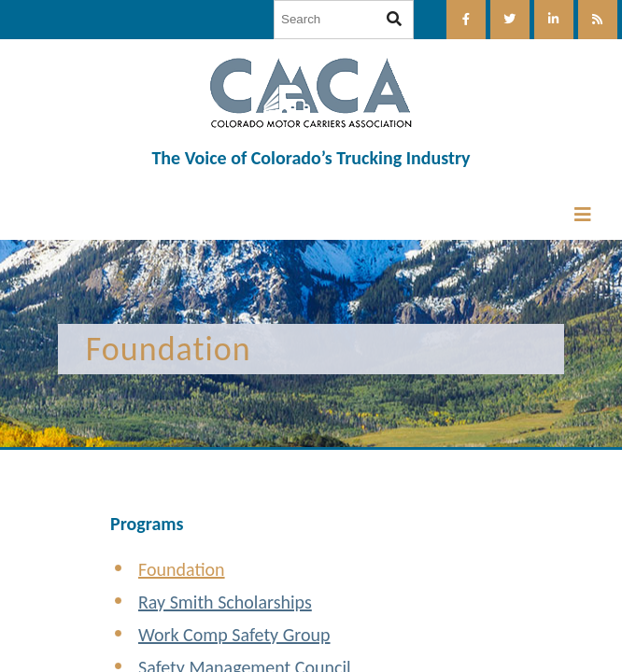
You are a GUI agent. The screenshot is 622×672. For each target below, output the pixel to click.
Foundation (182, 569)
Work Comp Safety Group (234, 635)
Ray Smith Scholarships (225, 602)
